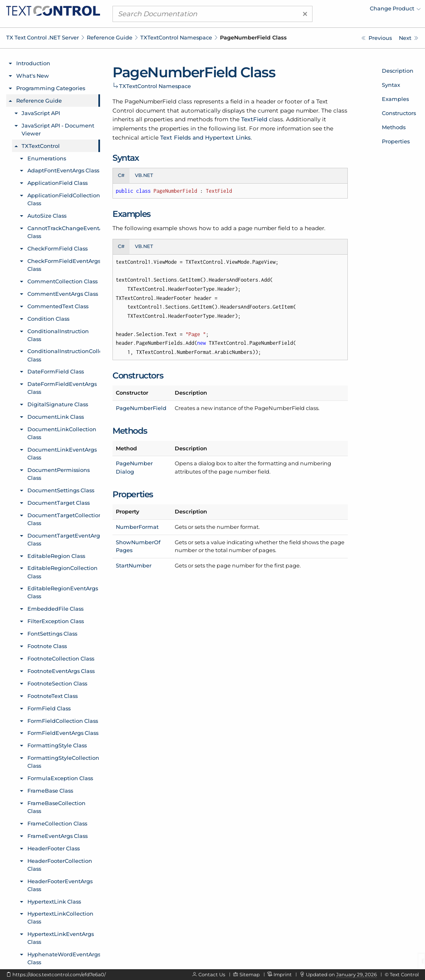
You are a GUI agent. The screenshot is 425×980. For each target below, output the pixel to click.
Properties (396, 141)
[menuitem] (348, 10)
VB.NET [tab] (144, 175)
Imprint (283, 975)
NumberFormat (137, 527)
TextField (254, 119)
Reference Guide (110, 37)
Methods (394, 127)
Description (398, 71)
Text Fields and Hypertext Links (205, 138)
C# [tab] (121, 175)
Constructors (399, 113)
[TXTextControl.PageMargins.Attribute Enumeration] (377, 38)
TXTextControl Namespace (176, 37)
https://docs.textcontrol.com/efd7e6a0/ (59, 975)
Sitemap (250, 975)
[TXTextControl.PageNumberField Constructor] (409, 38)
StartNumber (134, 565)
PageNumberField (141, 408)
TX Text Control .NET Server (43, 37)
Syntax (391, 85)
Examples (395, 99)
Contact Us (212, 975)
